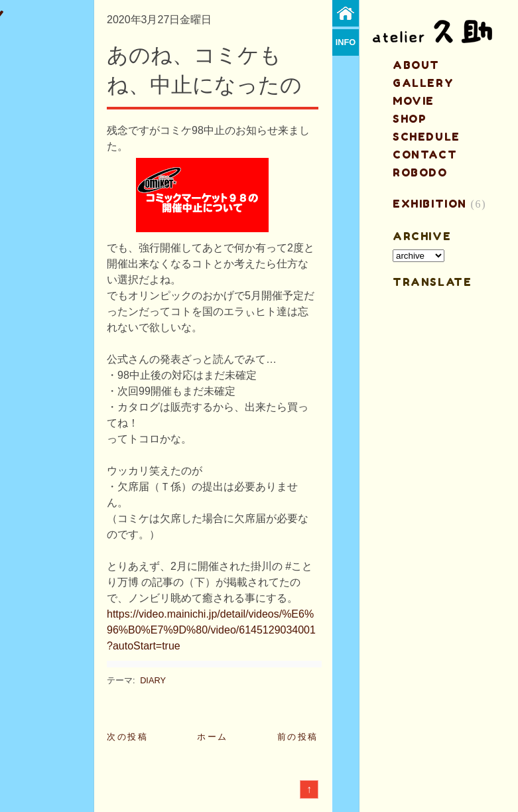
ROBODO (420, 172)
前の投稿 (298, 737)
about (416, 65)
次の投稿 (127, 737)
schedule (426, 137)
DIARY (153, 680)
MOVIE (414, 101)
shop (410, 119)
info (346, 42)
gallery (423, 83)
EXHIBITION (430, 204)
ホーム (213, 737)
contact (425, 155)
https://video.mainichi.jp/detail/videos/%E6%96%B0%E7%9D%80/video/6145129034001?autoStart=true (211, 630)
